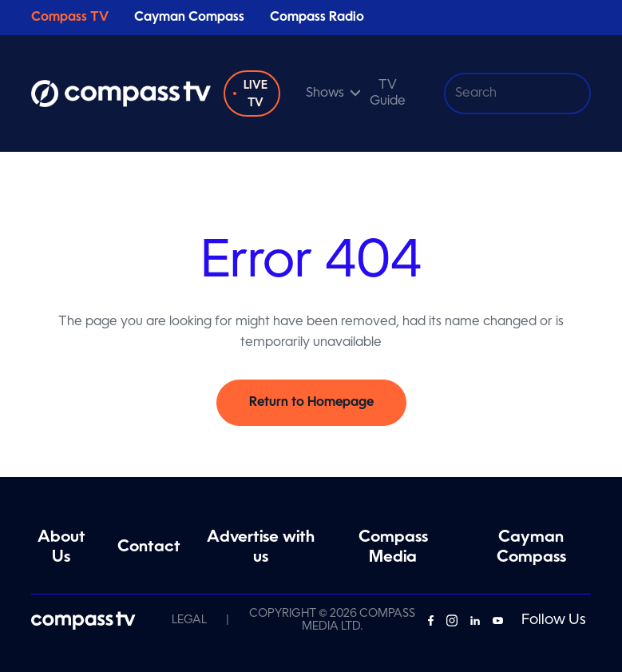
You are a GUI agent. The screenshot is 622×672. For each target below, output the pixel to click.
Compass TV (70, 18)
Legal (189, 620)
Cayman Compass (189, 18)
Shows (325, 93)
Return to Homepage (311, 403)
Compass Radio (317, 18)
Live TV (256, 94)
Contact (149, 547)
